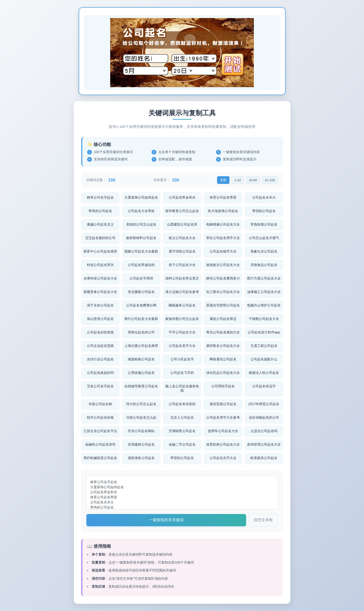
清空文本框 (263, 520)
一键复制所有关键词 (166, 520)
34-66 (253, 180)
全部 (223, 180)
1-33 (238, 180)
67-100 (270, 180)
